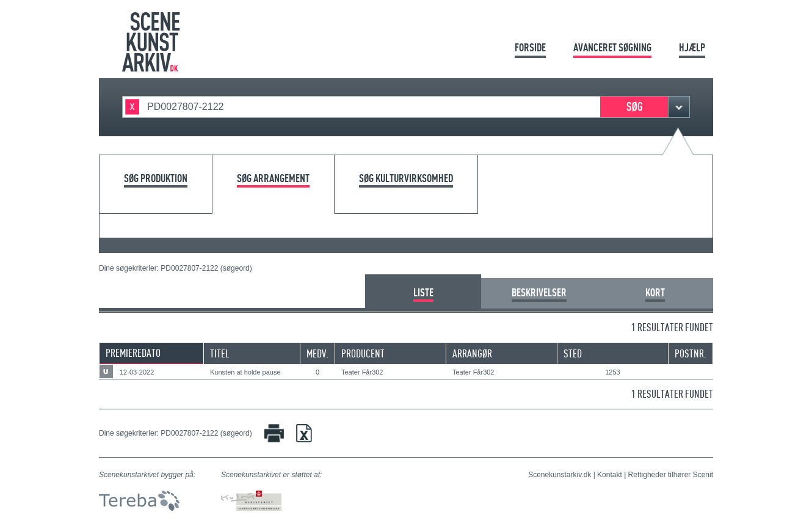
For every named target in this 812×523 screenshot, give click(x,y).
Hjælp (692, 47)
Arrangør (472, 353)
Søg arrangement (273, 179)
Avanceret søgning (612, 47)
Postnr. (691, 353)
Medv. (317, 353)
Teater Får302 (362, 372)
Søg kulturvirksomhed (406, 179)
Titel (220, 353)
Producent (363, 353)
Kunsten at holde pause (245, 372)
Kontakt (610, 475)
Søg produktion (156, 179)
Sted (573, 353)
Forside (530, 47)
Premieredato (133, 353)
